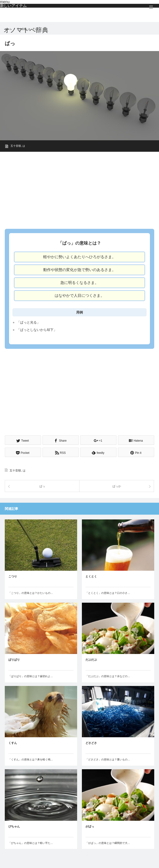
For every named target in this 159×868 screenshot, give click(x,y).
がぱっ (90, 826)
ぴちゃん (14, 826)
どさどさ (91, 743)
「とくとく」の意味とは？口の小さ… (108, 593)
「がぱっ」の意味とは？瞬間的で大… (108, 843)
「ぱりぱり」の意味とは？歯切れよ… (31, 676)
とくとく (91, 576)
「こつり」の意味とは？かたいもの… (31, 593)
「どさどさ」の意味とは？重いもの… (108, 759)
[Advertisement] (79, 189)
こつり (13, 576)
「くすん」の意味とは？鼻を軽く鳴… (31, 759)
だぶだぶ (91, 660)
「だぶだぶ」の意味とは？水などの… (108, 676)
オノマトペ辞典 (26, 30)
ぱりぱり (14, 660)
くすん (13, 743)
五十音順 (16, 146)
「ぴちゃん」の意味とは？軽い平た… (31, 843)
